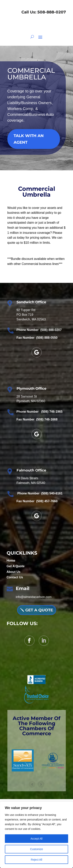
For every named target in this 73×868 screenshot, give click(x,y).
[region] (36, 835)
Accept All (36, 839)
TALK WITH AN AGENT (29, 139)
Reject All (36, 860)
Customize (36, 849)
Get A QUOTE (39, 610)
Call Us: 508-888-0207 (43, 12)
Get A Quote (16, 566)
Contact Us (15, 577)
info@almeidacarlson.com (34, 597)
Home (11, 561)
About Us (14, 572)
